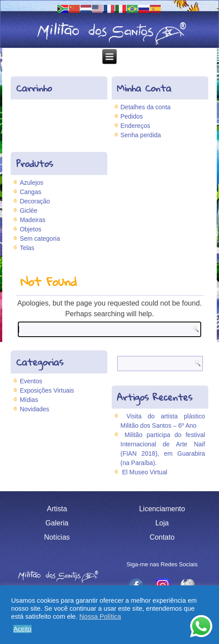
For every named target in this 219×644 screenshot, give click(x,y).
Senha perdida (141, 135)
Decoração (35, 201)
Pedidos (132, 116)
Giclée (28, 211)
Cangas (30, 192)
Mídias (29, 400)
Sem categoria (40, 239)
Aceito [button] (22, 629)
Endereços (136, 126)
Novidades (34, 409)
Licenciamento (162, 509)
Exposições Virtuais (47, 390)
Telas (27, 248)
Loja (162, 523)
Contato (162, 537)
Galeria (57, 523)
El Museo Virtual (145, 472)
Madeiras (32, 220)
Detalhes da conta (146, 107)
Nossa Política (100, 616)
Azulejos (31, 183)
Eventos (31, 381)
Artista (57, 509)
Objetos (30, 229)
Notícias (57, 537)
